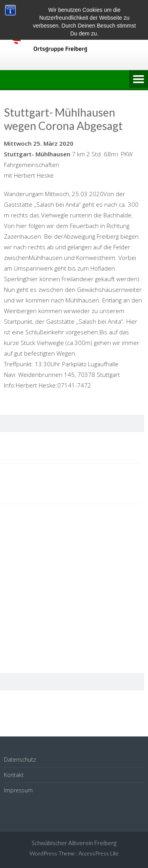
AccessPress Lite (99, 853)
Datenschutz (20, 759)
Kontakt (14, 775)
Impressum (18, 790)
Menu (139, 80)
